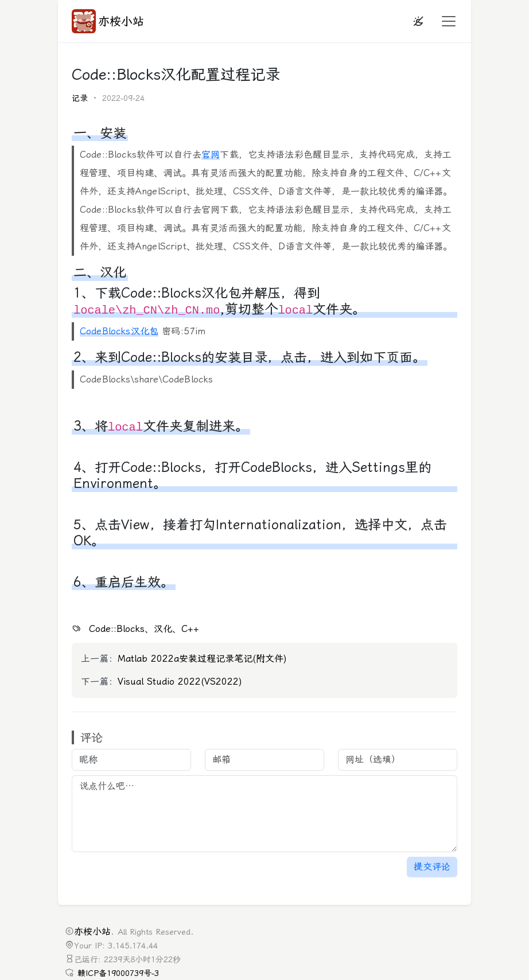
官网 (211, 155)
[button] (445, 21)
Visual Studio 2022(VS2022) (180, 682)
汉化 (163, 629)
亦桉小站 (108, 21)
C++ (190, 629)
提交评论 (432, 867)
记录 (80, 98)
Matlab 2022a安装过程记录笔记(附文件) (202, 659)
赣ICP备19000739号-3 (118, 973)
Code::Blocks (117, 629)
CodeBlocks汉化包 (119, 331)
